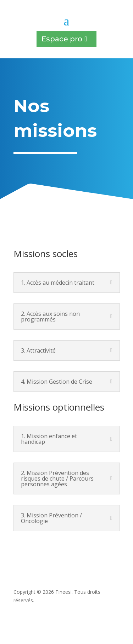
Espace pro (62, 39)
